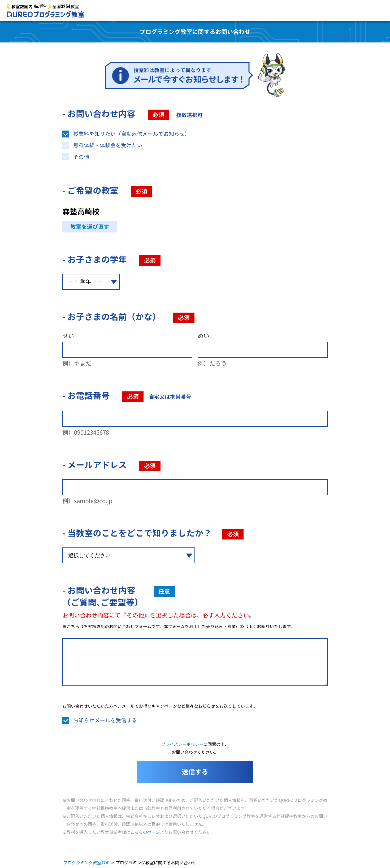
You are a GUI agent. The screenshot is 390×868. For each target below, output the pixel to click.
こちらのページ (145, 832)
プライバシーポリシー (182, 744)
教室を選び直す (90, 227)
